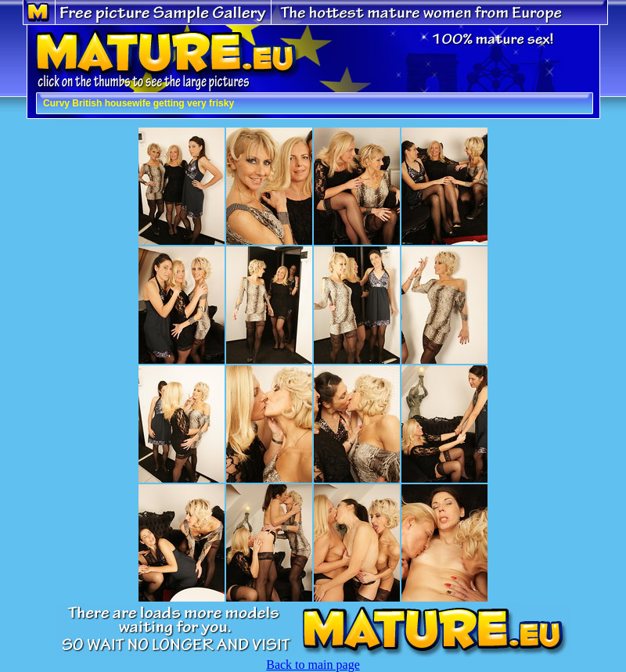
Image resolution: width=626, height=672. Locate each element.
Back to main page (313, 665)
